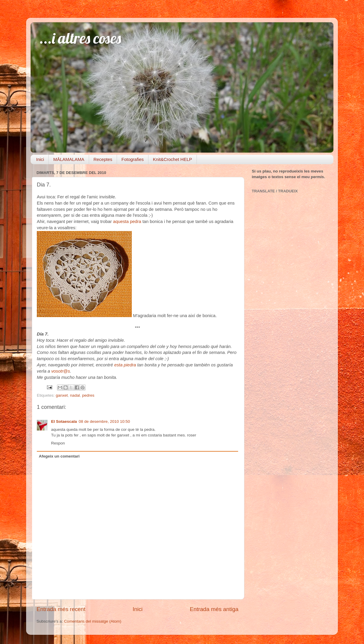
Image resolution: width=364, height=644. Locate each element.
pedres (88, 395)
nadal (75, 395)
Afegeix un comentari (59, 456)
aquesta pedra (127, 221)
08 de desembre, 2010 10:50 (104, 421)
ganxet (62, 395)
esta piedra (126, 365)
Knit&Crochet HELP (172, 159)
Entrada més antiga (214, 609)
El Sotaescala (64, 421)
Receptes (103, 159)
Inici (40, 159)
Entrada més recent (61, 609)
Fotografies (133, 159)
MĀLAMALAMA (69, 159)
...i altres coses (80, 38)
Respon (58, 443)
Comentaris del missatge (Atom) (93, 621)
